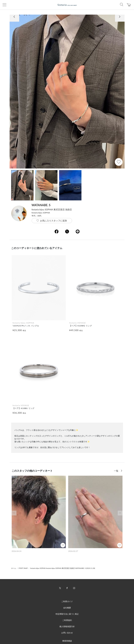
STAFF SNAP (23, 568)
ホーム (14, 568)
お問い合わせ (67, 633)
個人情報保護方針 (67, 626)
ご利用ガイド (67, 601)
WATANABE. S (41, 205)
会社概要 (67, 608)
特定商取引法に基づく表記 (67, 614)
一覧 (116, 471)
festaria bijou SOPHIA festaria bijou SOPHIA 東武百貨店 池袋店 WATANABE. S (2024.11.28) (63, 568)
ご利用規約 (67, 620)
